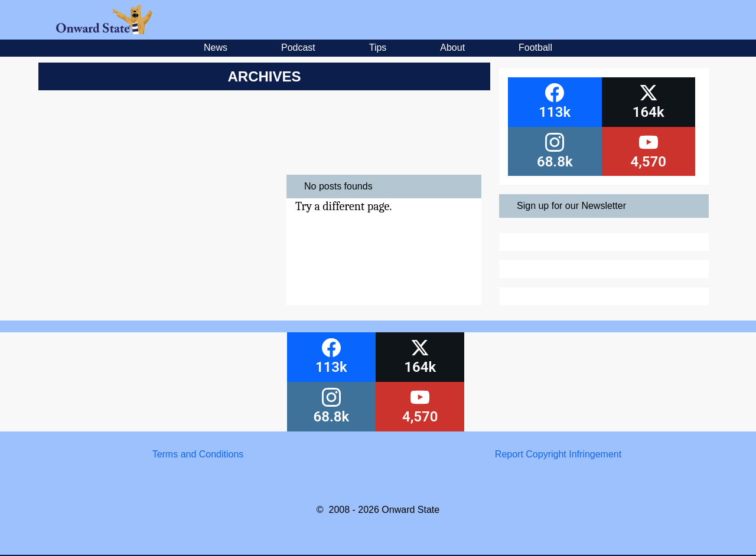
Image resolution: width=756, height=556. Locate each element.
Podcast (298, 48)
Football (535, 48)
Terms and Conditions (198, 454)
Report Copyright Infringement (558, 454)
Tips (378, 48)
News (216, 48)
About (452, 48)
